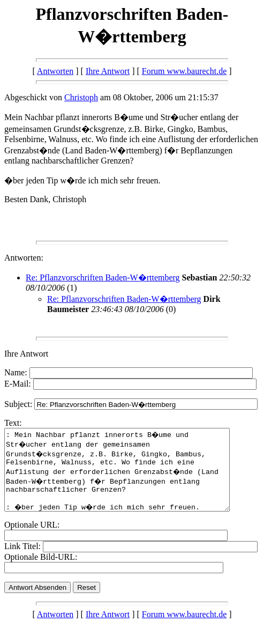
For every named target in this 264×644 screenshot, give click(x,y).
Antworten (55, 71)
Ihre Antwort (108, 71)
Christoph (81, 97)
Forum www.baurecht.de (184, 71)
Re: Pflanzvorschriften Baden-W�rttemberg (103, 277)
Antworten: (24, 258)
